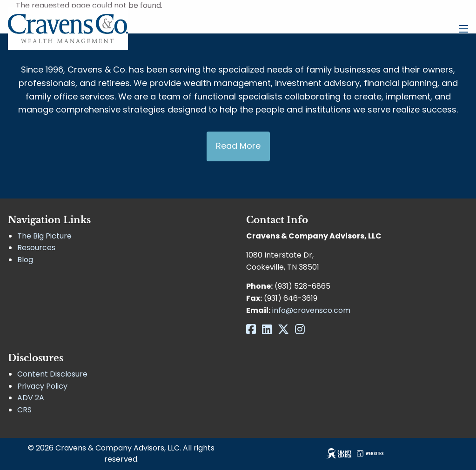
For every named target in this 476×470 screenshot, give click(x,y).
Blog (25, 260)
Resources (36, 248)
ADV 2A (31, 398)
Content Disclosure (52, 374)
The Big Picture (44, 236)
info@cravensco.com (311, 310)
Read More (238, 146)
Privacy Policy (42, 386)
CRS (24, 410)
